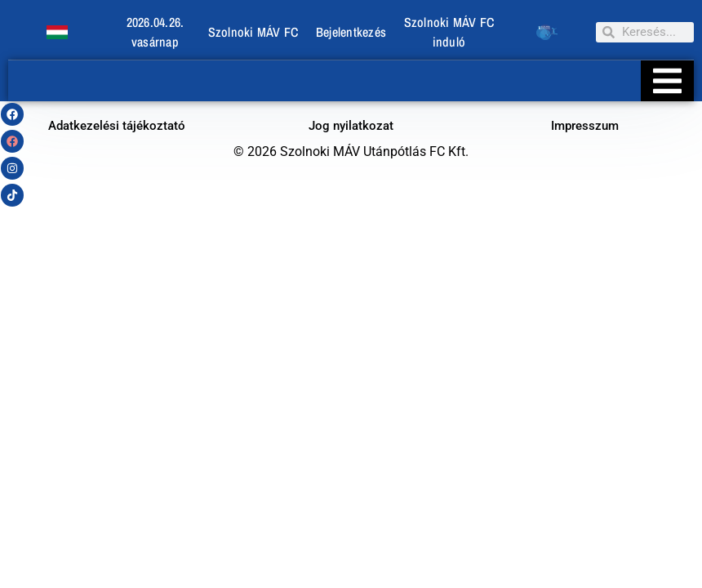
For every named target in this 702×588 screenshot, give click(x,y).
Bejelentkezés (351, 32)
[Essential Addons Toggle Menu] (667, 81)
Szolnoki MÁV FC (253, 32)
